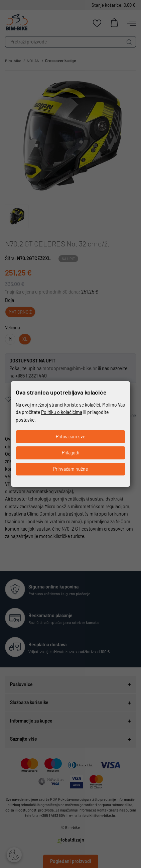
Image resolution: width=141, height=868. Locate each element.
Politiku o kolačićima (62, 412)
